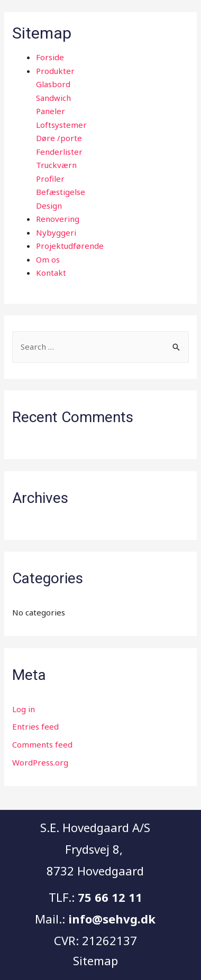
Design (49, 206)
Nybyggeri (56, 232)
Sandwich (53, 98)
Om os (48, 259)
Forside (50, 57)
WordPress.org (40, 762)
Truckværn (56, 165)
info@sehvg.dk (112, 919)
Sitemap (95, 960)
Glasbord (53, 84)
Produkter (55, 71)
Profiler (50, 179)
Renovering (58, 219)
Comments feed (42, 744)
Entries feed (35, 726)
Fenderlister (59, 152)
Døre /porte (59, 138)
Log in (24, 709)
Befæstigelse (61, 192)
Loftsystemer (61, 125)
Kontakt (51, 273)
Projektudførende (70, 246)
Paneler (51, 111)
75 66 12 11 (110, 897)
